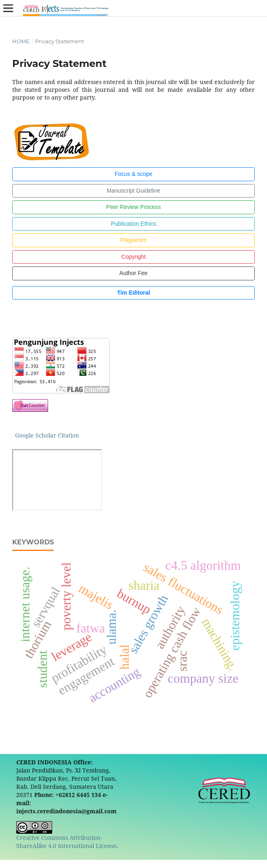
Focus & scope (133, 174)
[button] (30, 309)
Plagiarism (133, 240)
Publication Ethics (133, 224)
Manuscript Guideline (134, 191)
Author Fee (133, 273)
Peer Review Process (134, 207)
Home (21, 41)
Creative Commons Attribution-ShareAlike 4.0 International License (66, 842)
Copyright (134, 257)
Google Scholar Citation (47, 435)
